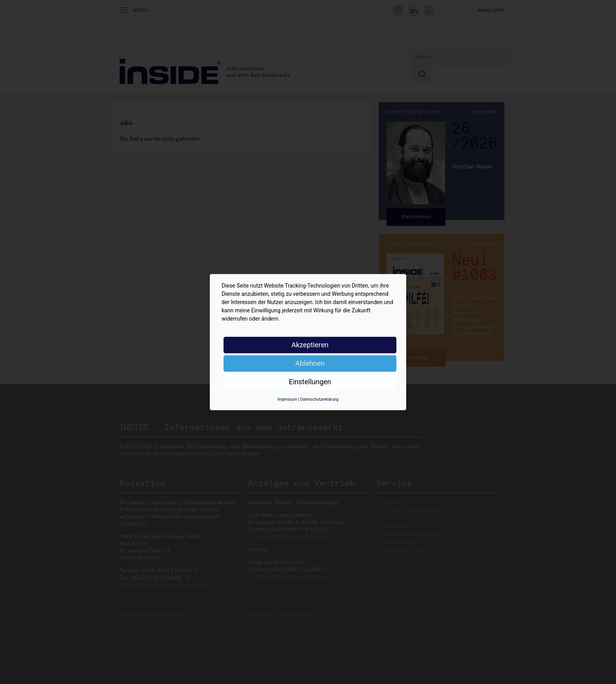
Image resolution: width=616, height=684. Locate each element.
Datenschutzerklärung (319, 399)
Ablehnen (310, 363)
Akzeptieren (310, 345)
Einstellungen (310, 382)
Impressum (287, 399)
